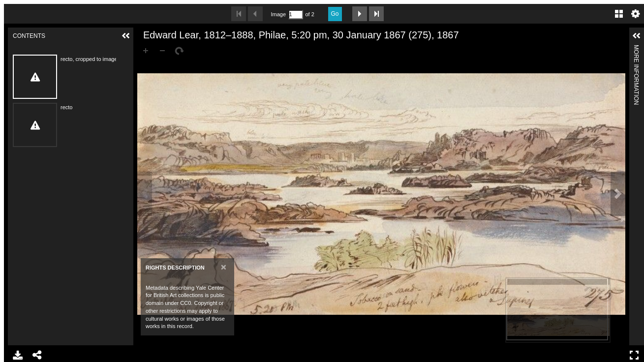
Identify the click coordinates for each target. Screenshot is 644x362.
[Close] (224, 267)
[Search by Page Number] (296, 15)
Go (335, 14)
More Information (636, 49)
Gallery (619, 14)
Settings (636, 14)
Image (278, 14)
